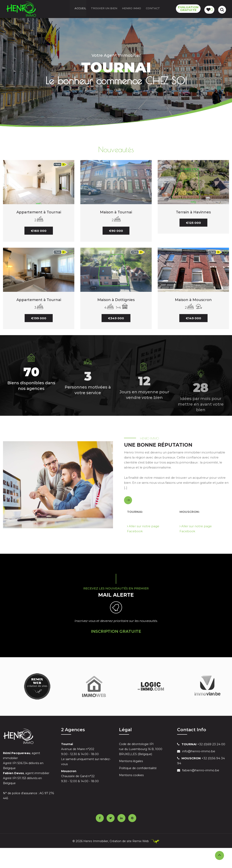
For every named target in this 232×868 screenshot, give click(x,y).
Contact (153, 9)
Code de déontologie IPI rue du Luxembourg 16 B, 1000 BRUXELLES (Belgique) (141, 749)
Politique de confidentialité (138, 768)
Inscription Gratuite (116, 631)
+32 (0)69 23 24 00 (203, 744)
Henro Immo (132, 9)
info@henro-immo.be (199, 751)
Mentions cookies (131, 775)
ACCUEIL (80, 9)
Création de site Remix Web (130, 841)
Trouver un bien (104, 9)
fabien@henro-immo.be (201, 770)
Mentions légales (131, 761)
